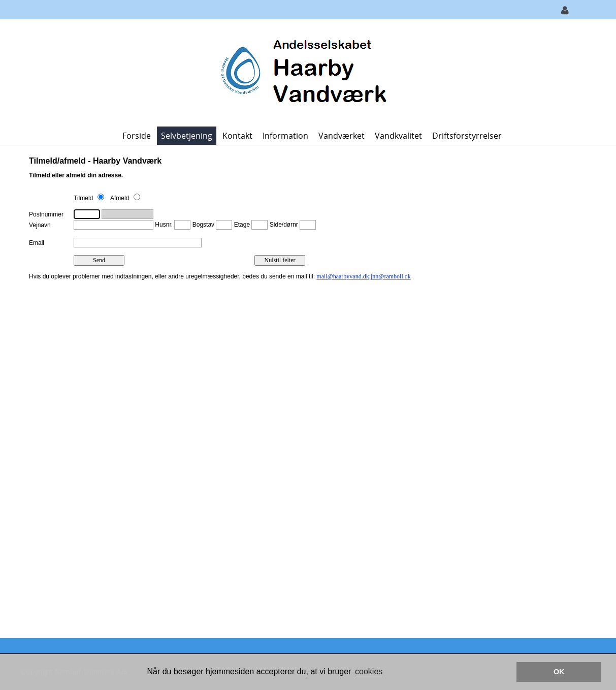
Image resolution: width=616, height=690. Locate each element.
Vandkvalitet (398, 136)
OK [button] (559, 672)
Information (285, 136)
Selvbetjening (187, 136)
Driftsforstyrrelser (467, 136)
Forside (137, 136)
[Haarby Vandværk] (304, 72)
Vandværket (342, 136)
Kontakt (237, 136)
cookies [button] (369, 671)
